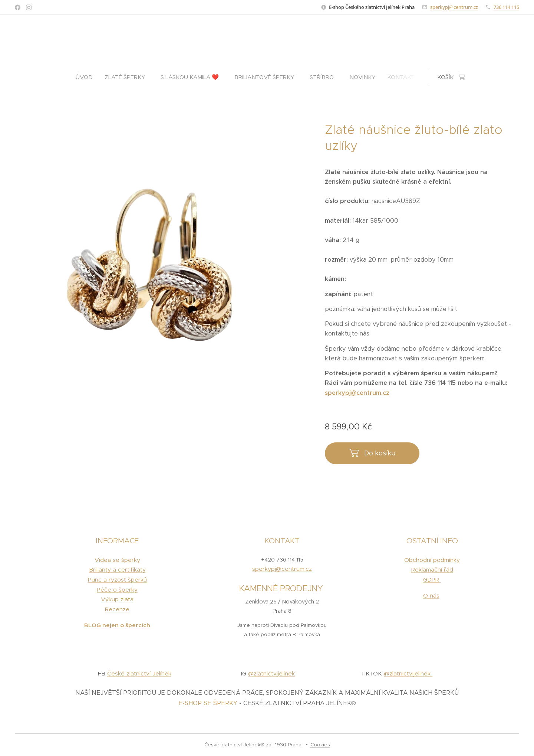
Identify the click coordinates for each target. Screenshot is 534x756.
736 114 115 (506, 7)
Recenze (117, 609)
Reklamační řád (432, 570)
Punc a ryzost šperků (117, 580)
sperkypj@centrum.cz (454, 7)
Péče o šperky (117, 590)
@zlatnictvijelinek (271, 673)
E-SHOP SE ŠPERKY (208, 703)
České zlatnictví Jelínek (139, 673)
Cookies (320, 745)
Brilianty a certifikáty (117, 570)
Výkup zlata (117, 599)
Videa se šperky (117, 560)
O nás (431, 595)
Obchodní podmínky (432, 560)
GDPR (432, 580)
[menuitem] (87, 77)
